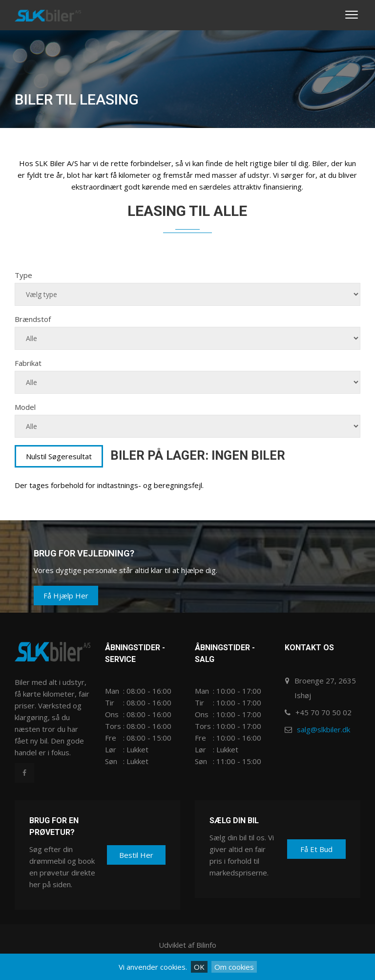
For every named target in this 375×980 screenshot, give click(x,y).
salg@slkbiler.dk (323, 729)
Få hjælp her (66, 596)
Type (23, 275)
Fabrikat (28, 363)
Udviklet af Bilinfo (187, 945)
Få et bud (316, 849)
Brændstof (33, 319)
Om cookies (234, 967)
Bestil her (136, 855)
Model (25, 407)
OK (199, 967)
